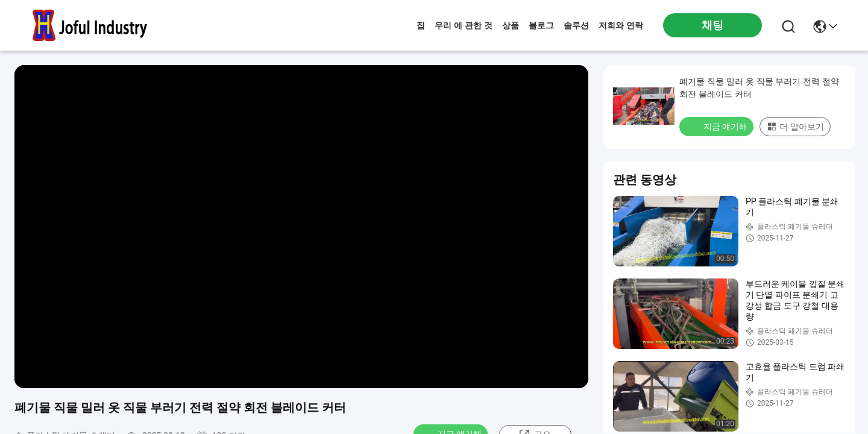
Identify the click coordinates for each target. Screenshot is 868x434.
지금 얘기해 (718, 126)
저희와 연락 (621, 25)
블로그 (541, 25)
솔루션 (576, 25)
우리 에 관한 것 (464, 25)
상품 (511, 25)
